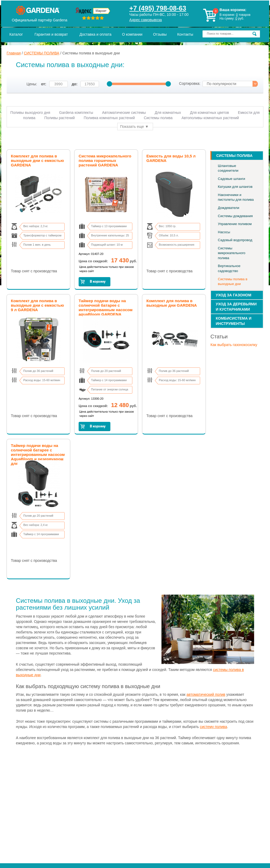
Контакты (185, 34)
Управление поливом (235, 224)
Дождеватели (229, 208)
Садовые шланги (231, 179)
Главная (14, 53)
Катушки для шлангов (235, 187)
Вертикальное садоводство (229, 268)
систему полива (213, 727)
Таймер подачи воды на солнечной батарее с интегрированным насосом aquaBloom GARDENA (106, 307)
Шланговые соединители (228, 168)
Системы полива (159, 118)
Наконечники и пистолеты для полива (236, 197)
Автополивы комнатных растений (210, 118)
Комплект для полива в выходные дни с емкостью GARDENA (37, 160)
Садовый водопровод (235, 240)
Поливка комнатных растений (109, 118)
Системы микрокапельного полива (232, 253)
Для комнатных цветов (210, 113)
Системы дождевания (235, 216)
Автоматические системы (124, 113)
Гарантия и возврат (51, 34)
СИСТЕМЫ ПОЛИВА (42, 53)
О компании (132, 34)
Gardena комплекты (76, 113)
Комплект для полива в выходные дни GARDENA (172, 303)
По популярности (222, 84)
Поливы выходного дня (30, 113)
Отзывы (160, 34)
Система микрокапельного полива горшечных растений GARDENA (105, 160)
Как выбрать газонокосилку (234, 345)
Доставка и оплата (95, 34)
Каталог (16, 34)
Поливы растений (59, 118)
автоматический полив (206, 694)
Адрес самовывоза (146, 20)
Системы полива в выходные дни (233, 282)
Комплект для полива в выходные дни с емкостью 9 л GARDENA (37, 305)
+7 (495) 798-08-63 (158, 8)
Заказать (94, 282)
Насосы (224, 232)
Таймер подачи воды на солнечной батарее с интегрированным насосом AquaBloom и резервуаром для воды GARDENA (38, 454)
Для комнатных (168, 113)
